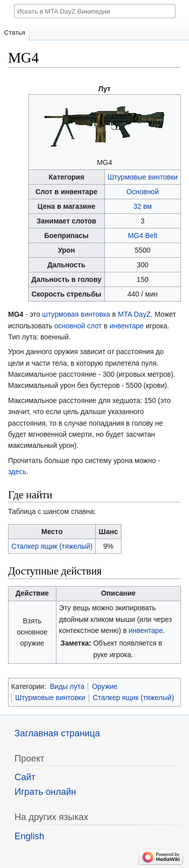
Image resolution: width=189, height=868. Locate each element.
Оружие (105, 686)
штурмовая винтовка (76, 314)
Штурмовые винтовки (142, 177)
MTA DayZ (134, 314)
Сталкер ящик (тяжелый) (52, 546)
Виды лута (67, 686)
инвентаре (127, 326)
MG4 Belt (143, 236)
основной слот (78, 326)
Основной (143, 192)
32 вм (143, 206)
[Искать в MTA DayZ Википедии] (95, 11)
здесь (17, 472)
